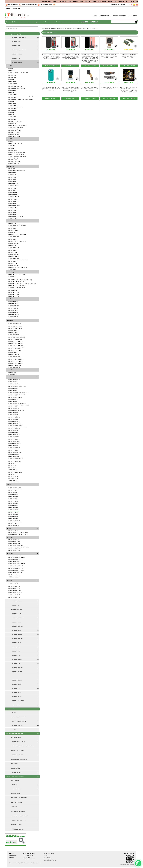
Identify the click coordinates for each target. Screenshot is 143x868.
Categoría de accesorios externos (69, 22)
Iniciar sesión (121, 4)
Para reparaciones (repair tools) (34, 22)
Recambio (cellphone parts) (14, 22)
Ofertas (84, 22)
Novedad (94, 22)
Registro (113, 4)
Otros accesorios (51, 22)
